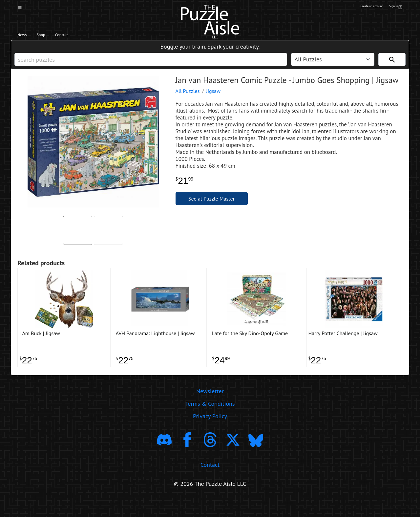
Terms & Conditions (210, 421)
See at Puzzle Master (211, 208)
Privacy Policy (210, 433)
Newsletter (210, 408)
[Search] (392, 66)
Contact (210, 482)
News (26, 36)
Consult (81, 36)
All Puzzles (188, 101)
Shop (52, 36)
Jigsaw (213, 101)
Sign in (395, 8)
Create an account (361, 8)
